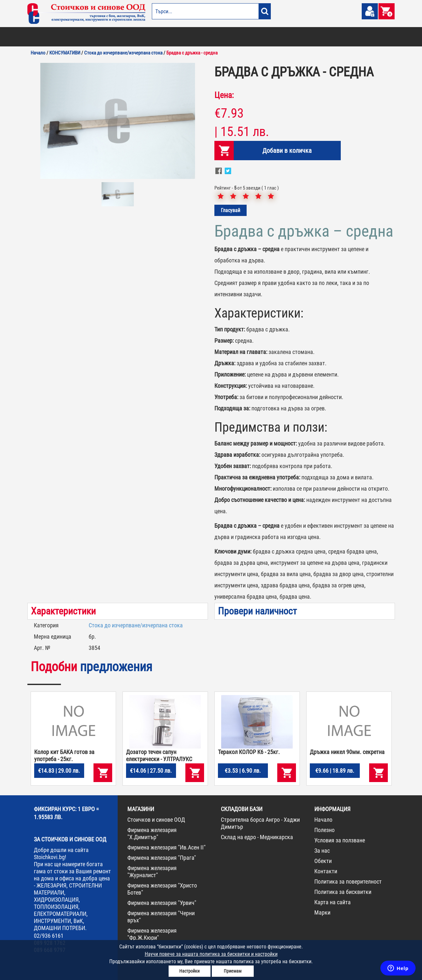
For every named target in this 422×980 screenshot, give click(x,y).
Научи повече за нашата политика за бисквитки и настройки (211, 954)
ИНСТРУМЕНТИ (281, 37)
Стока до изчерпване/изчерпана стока (136, 625)
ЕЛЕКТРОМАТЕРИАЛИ (221, 37)
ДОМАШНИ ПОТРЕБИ (181, 37)
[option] (118, 121)
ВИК (135, 37)
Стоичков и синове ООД (156, 820)
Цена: (224, 95)
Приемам (233, 971)
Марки (322, 912)
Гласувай (231, 210)
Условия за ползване (340, 840)
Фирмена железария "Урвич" (162, 903)
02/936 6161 (49, 936)
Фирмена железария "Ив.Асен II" (167, 847)
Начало (323, 820)
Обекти (323, 861)
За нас (322, 851)
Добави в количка (287, 151)
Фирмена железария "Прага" (162, 858)
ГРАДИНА (151, 37)
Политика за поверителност (348, 882)
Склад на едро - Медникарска (257, 837)
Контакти (326, 871)
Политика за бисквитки (343, 892)
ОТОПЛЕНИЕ (69, 37)
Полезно (324, 830)
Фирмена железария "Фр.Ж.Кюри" (152, 934)
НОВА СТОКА (339, 37)
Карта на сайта (333, 902)
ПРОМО (360, 37)
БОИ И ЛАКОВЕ (42, 37)
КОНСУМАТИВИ (311, 37)
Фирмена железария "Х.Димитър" (152, 833)
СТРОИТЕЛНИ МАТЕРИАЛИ (105, 37)
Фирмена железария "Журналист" (152, 872)
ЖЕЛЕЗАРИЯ (253, 37)
